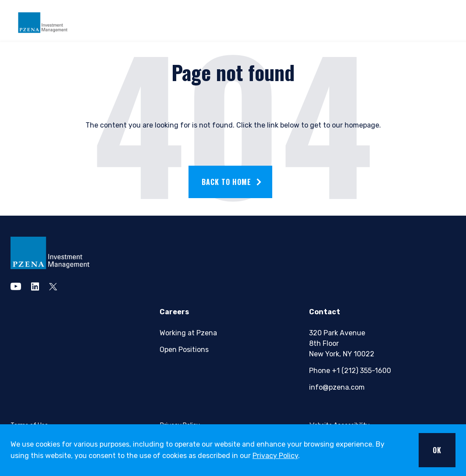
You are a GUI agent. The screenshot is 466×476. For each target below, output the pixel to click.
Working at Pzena (188, 333)
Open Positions (184, 350)
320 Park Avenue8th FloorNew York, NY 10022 (342, 343)
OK (437, 450)
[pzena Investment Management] (50, 253)
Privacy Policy (275, 456)
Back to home (226, 182)
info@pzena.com (337, 387)
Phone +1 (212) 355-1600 (350, 371)
